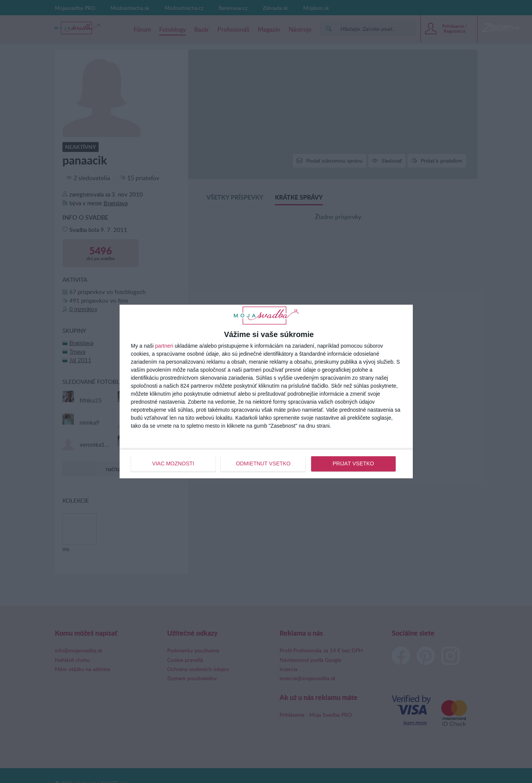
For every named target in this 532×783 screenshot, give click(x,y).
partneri (164, 346)
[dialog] (266, 391)
